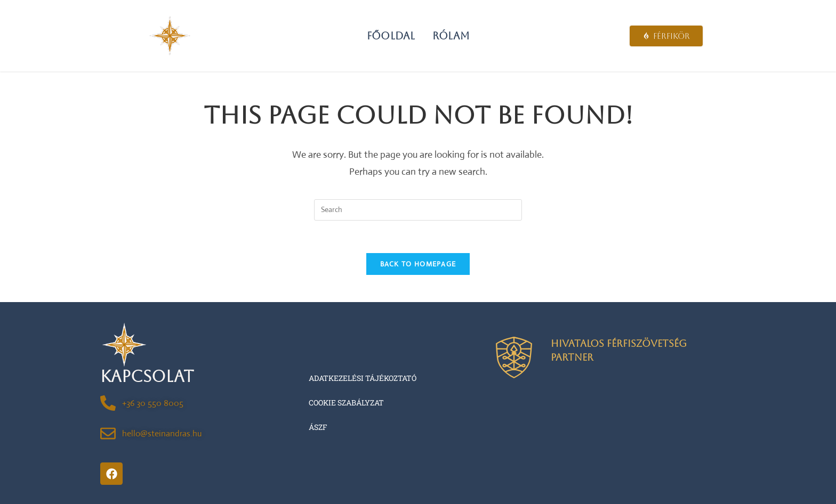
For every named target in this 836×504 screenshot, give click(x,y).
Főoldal (391, 36)
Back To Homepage (418, 264)
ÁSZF (318, 427)
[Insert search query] (418, 210)
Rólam (451, 36)
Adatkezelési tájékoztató (363, 378)
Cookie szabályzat (346, 403)
